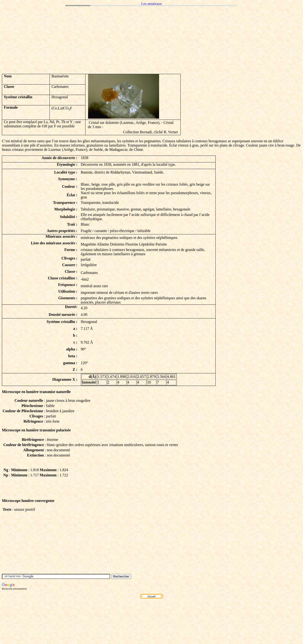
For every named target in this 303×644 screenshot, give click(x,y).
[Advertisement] (88, 59)
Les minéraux (151, 4)
